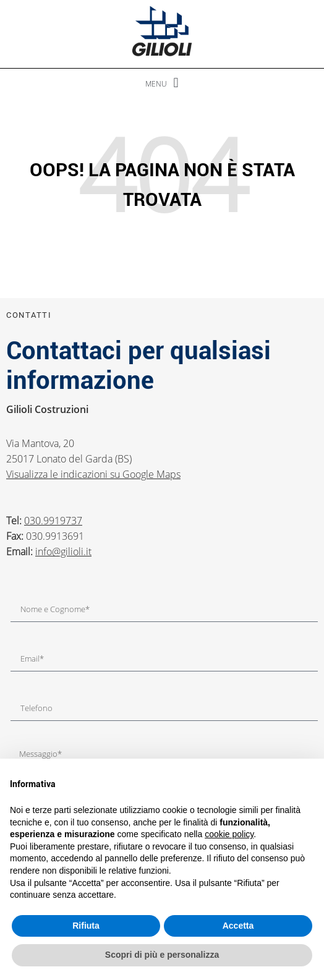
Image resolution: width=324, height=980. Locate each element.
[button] (162, 83)
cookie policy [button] (229, 834)
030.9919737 (53, 521)
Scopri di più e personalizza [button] (162, 955)
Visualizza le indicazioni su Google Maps (93, 474)
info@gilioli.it (63, 552)
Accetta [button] (238, 926)
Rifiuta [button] (86, 926)
